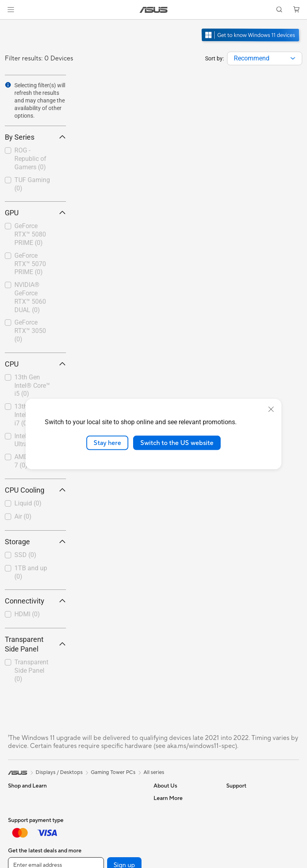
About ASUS (168, 798)
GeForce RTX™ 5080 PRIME (30, 234)
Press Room (168, 858)
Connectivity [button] (35, 601)
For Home (20, 810)
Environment (241, 810)
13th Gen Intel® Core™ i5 (32, 386)
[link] (154, 10)
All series (154, 772)
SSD (25, 555)
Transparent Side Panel (31, 671)
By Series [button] (35, 137)
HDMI (27, 614)
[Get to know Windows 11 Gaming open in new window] (251, 42)
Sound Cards (95, 858)
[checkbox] (32, 159)
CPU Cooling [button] (35, 490)
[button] (11, 10)
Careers (163, 810)
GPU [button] (35, 213)
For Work (19, 822)
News (160, 822)
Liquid (28, 503)
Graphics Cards (98, 810)
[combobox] (265, 58)
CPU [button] (35, 364)
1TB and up (31, 572)
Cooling (89, 834)
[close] (271, 409)
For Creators (23, 834)
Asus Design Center (249, 858)
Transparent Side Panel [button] (35, 644)
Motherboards (97, 798)
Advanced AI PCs (247, 846)
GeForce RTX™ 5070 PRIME (30, 264)
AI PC (233, 834)
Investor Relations (175, 834)
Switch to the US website (177, 443)
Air (23, 516)
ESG (231, 798)
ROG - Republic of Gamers (30, 159)
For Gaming (22, 858)
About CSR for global (179, 846)
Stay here (107, 443)
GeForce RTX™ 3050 (30, 331)
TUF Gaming (32, 184)
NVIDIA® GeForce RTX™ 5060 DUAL (30, 297)
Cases (86, 822)
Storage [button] (35, 542)
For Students (23, 846)
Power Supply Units (102, 846)
